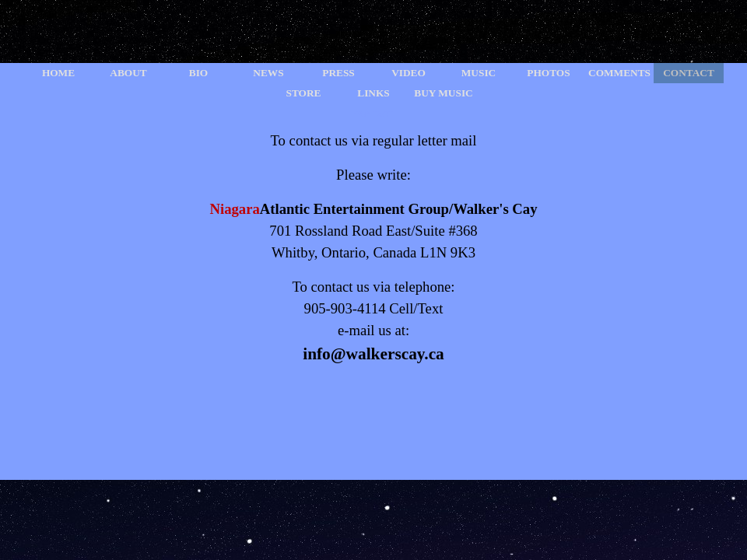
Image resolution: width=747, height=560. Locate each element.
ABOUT (128, 73)
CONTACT (689, 73)
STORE (304, 93)
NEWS (268, 73)
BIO (198, 73)
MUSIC (479, 73)
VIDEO (409, 73)
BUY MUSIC (443, 93)
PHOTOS (548, 73)
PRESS (338, 73)
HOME (58, 73)
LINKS (373, 93)
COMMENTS (619, 73)
